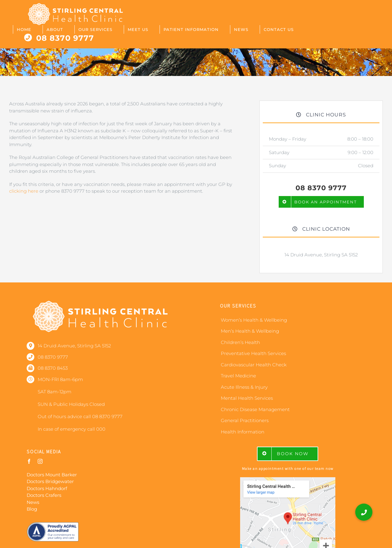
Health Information (243, 432)
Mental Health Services (247, 398)
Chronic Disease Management (255, 409)
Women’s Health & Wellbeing (254, 320)
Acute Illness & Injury (244, 387)
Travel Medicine (238, 376)
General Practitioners (245, 420)
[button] (364, 512)
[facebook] (29, 461)
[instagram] (40, 461)
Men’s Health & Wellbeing (250, 331)
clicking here (24, 191)
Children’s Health (240, 342)
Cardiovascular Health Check (254, 365)
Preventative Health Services (253, 353)
